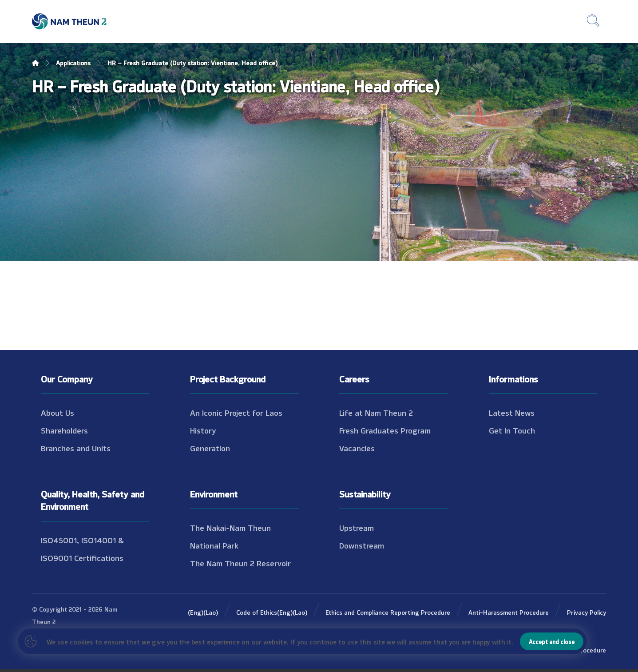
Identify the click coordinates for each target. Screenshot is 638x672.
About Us (57, 412)
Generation (210, 448)
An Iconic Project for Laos (236, 412)
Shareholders (64, 430)
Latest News (512, 412)
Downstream (362, 545)
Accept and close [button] (552, 641)
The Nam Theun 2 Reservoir (240, 563)
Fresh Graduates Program (385, 430)
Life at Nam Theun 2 (376, 412)
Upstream (357, 527)
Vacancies (357, 448)
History (203, 430)
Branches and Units (76, 448)
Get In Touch (512, 430)
